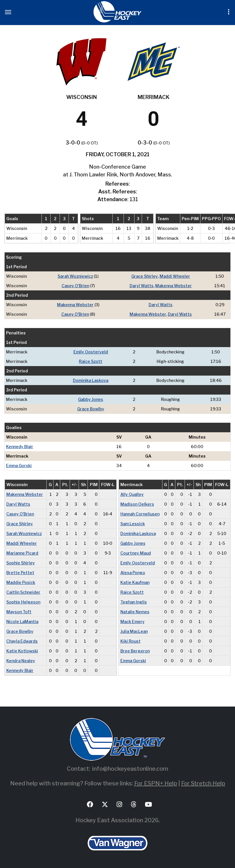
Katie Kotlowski (22, 651)
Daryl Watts (142, 286)
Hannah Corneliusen (140, 514)
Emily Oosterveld (91, 352)
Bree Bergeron (135, 651)
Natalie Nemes (135, 612)
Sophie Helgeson (23, 602)
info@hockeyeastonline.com (130, 769)
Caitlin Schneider (23, 592)
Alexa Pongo (133, 573)
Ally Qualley (132, 494)
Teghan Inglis (134, 602)
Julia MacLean (134, 631)
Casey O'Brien (75, 286)
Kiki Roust (130, 641)
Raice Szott (91, 361)
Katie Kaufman (135, 582)
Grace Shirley (145, 276)
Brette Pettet (20, 573)
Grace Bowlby (91, 409)
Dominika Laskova (91, 380)
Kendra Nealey (21, 661)
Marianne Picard (22, 553)
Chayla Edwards (22, 641)
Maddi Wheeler (175, 276)
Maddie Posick (21, 582)
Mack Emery (132, 622)
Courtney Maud (136, 553)
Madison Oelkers (137, 504)
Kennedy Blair (20, 447)
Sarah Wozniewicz (75, 276)
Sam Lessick (133, 524)
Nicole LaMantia (22, 622)
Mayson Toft (19, 612)
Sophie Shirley (21, 563)
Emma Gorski (19, 466)
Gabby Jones (91, 399)
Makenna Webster (174, 286)
